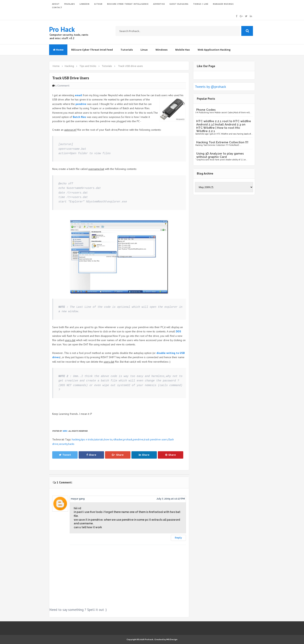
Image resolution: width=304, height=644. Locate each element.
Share (91, 455)
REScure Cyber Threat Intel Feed (92, 50)
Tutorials (127, 50)
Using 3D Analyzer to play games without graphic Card (220, 155)
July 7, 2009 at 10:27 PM (171, 499)
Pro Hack (62, 29)
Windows (162, 50)
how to (108, 439)
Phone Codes (206, 110)
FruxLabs (70, 4)
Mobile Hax (183, 50)
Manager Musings (223, 4)
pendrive (138, 439)
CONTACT (57, 7)
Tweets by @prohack (210, 87)
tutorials (99, 439)
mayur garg (78, 499)
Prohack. (150, 639)
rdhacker (118, 439)
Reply (178, 538)
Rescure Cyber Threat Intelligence (128, 4)
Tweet (65, 455)
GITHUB (98, 4)
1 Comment (62, 86)
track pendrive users (156, 439)
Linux (144, 50)
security (63, 444)
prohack (128, 439)
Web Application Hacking (214, 50)
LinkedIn (85, 4)
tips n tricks (87, 439)
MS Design (172, 639)
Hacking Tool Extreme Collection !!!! (222, 142)
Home (58, 50)
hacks (71, 444)
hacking (76, 439)
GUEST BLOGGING (179, 4)
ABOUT (56, 4)
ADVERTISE (159, 4)
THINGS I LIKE (201, 4)
